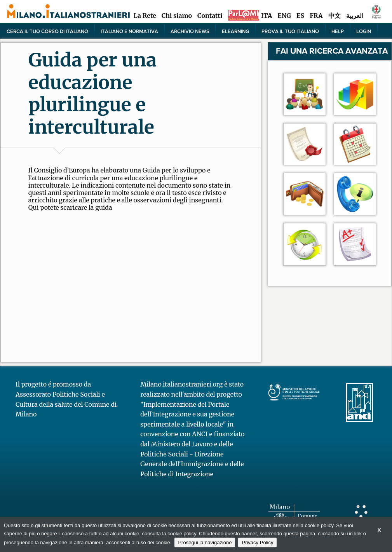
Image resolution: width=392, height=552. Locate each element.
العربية (355, 16)
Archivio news (190, 31)
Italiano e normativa (129, 31)
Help (338, 31)
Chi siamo (177, 16)
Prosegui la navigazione (205, 542)
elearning (235, 31)
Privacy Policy (257, 542)
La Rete (145, 16)
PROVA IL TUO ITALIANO (290, 31)
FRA (316, 16)
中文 (335, 16)
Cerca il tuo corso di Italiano (47, 31)
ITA (267, 16)
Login (364, 31)
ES (300, 16)
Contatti (210, 16)
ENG (284, 16)
